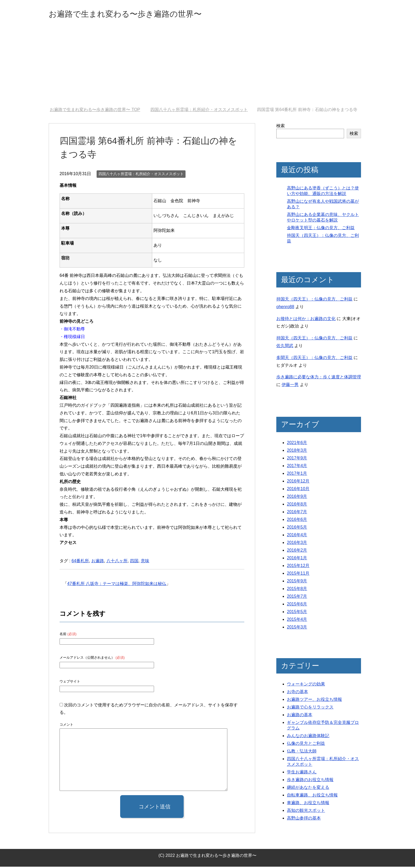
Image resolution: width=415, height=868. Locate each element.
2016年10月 (298, 490)
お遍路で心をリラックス (310, 708)
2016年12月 (298, 482)
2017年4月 (297, 467)
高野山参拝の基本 (304, 819)
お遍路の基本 (300, 716)
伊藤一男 (290, 386)
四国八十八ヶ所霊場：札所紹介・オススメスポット (141, 175)
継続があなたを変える (308, 789)
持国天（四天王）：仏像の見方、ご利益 (314, 300)
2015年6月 (297, 605)
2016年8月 (297, 505)
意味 (145, 562)
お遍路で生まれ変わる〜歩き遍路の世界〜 (140, 14)
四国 (134, 562)
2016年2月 (297, 552)
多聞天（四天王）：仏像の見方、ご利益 (314, 359)
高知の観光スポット (306, 812)
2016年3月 (297, 544)
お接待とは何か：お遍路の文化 (306, 320)
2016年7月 (297, 513)
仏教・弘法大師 (302, 752)
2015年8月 (297, 590)
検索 (281, 127)
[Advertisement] (207, 69)
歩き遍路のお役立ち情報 (310, 781)
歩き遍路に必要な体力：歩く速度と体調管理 (319, 378)
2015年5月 (297, 613)
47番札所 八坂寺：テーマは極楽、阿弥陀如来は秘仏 (117, 585)
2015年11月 (298, 575)
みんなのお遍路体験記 (308, 737)
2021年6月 (297, 444)
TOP (95, 111)
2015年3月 (297, 628)
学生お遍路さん (302, 773)
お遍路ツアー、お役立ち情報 (314, 701)
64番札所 (80, 562)
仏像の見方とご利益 (306, 745)
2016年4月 (297, 536)
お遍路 (98, 562)
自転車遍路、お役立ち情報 (312, 796)
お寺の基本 (297, 693)
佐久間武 (285, 347)
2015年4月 (297, 621)
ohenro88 (285, 308)
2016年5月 (297, 528)
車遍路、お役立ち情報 (308, 804)
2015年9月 (297, 582)
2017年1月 (297, 475)
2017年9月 (297, 459)
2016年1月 (297, 559)
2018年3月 (297, 452)
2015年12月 (298, 567)
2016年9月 (297, 498)
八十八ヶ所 (117, 562)
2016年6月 (297, 521)
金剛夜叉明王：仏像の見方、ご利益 (321, 229)
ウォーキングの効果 (306, 685)
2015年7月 (297, 598)
